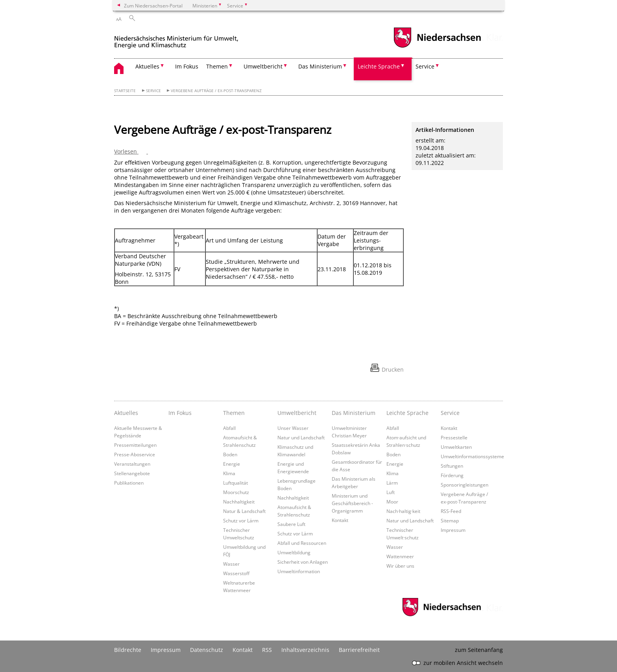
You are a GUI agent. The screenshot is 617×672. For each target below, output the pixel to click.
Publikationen (129, 483)
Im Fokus (187, 66)
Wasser (231, 564)
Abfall (229, 428)
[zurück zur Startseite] (176, 39)
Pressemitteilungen (135, 445)
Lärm (392, 483)
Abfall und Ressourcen (302, 543)
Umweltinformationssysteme (472, 456)
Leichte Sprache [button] (379, 66)
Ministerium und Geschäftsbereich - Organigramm (352, 503)
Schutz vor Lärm (241, 520)
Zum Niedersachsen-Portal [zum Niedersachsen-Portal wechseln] (153, 6)
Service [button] (425, 66)
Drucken (393, 369)
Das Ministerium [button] (320, 66)
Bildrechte (128, 650)
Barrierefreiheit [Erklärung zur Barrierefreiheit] (359, 650)
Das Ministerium (354, 413)
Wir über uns (400, 566)
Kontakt (340, 520)
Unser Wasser (293, 428)
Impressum (453, 530)
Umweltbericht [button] (263, 66)
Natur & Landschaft (244, 511)
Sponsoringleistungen (465, 485)
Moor (392, 502)
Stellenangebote (132, 473)
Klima (229, 473)
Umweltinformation (299, 571)
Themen (234, 413)
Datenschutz (207, 650)
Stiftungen (452, 466)
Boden (230, 454)
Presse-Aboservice (135, 454)
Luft (391, 492)
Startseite (125, 91)
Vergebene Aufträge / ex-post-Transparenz (216, 91)
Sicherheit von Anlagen (303, 562)
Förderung (452, 475)
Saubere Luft (291, 524)
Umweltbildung (294, 552)
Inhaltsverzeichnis (305, 650)
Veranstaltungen (132, 464)
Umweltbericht (297, 413)
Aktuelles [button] (147, 66)
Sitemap (450, 520)
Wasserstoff (236, 573)
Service (153, 91)
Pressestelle (454, 437)
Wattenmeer (400, 556)
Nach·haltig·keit (403, 511)
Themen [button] (217, 66)
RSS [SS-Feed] (267, 650)
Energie (232, 464)
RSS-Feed (451, 511)
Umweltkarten (456, 447)
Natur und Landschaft (301, 437)
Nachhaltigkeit (239, 502)
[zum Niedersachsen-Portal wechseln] (437, 47)
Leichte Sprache (407, 413)
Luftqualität (236, 483)
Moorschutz (236, 492)
